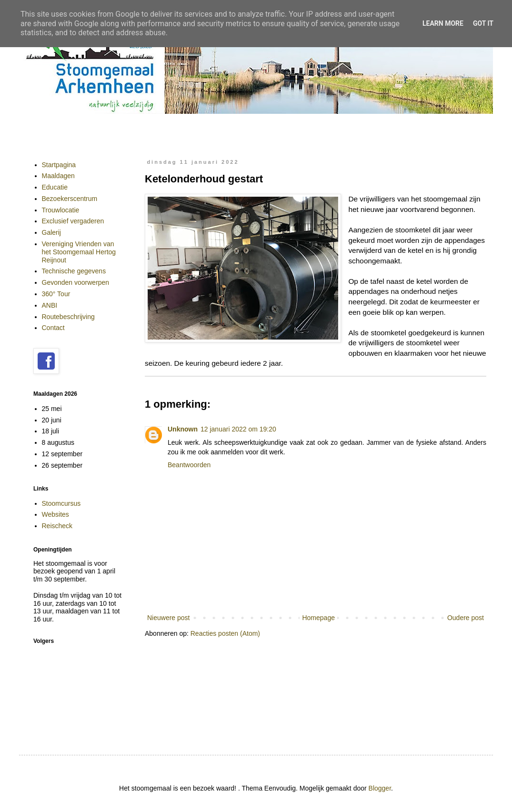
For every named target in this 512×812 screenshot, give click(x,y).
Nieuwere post (169, 618)
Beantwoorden (189, 465)
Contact (53, 328)
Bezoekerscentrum (70, 199)
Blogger (380, 788)
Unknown (183, 429)
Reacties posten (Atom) (225, 633)
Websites (55, 514)
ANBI (50, 305)
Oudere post (466, 618)
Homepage (318, 618)
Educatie (55, 187)
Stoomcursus (61, 503)
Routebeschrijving (68, 317)
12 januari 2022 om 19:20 (238, 429)
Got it (483, 23)
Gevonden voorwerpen (76, 282)
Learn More (443, 23)
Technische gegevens (74, 271)
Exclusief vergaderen (73, 221)
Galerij (51, 232)
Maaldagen (58, 176)
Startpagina (59, 165)
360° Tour (56, 294)
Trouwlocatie (61, 210)
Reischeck (57, 526)
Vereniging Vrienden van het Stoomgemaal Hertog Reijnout (79, 252)
